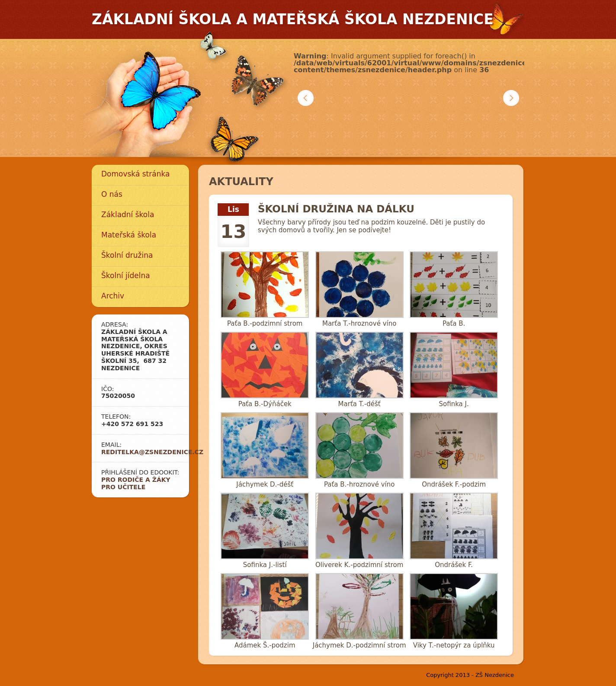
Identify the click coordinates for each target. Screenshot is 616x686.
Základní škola (128, 215)
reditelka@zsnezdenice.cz (152, 452)
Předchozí (306, 98)
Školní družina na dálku (336, 209)
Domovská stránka (135, 174)
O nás (112, 194)
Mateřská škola (129, 235)
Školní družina (127, 255)
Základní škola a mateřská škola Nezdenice (293, 19)
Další (511, 98)
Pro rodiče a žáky (136, 480)
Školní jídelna (126, 276)
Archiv (113, 296)
